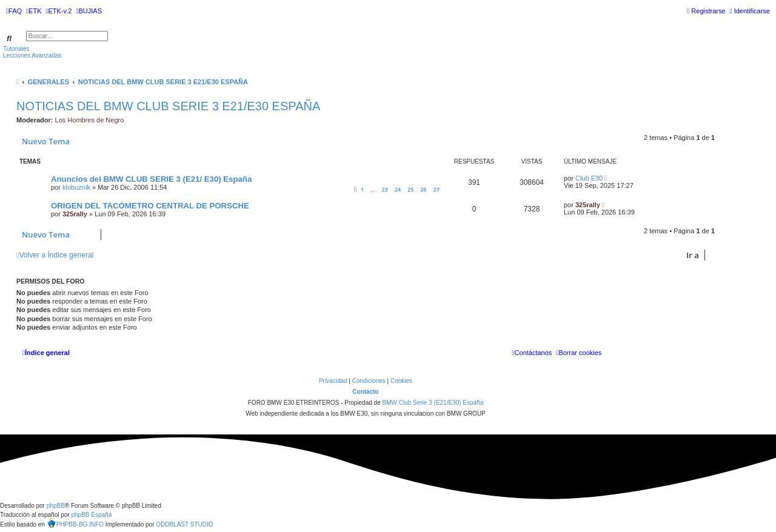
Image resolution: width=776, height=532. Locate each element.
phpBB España (91, 515)
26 (423, 189)
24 (398, 189)
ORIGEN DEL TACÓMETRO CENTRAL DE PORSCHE (150, 206)
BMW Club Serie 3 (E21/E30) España (433, 403)
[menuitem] (14, 11)
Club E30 (589, 178)
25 (410, 189)
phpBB (56, 506)
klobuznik (76, 187)
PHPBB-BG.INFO (75, 523)
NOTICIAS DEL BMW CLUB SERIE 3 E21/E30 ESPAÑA (168, 106)
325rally (75, 214)
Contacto (365, 392)
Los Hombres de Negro (90, 120)
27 (436, 189)
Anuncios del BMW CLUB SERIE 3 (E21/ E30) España (151, 179)
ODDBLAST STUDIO (184, 524)
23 (384, 189)
